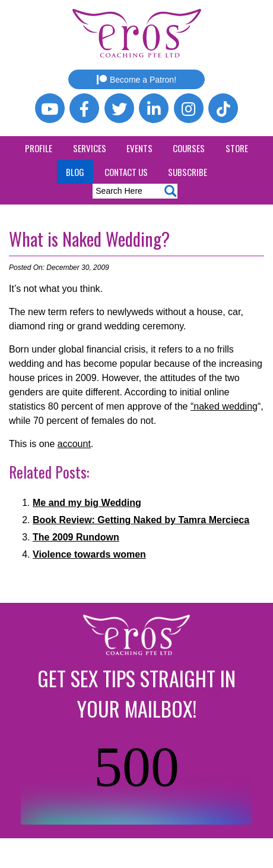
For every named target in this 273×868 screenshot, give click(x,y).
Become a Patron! (136, 80)
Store (237, 148)
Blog (75, 172)
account (74, 444)
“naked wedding (224, 406)
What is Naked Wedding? (89, 239)
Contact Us (126, 172)
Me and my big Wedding (87, 503)
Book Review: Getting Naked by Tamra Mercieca (141, 520)
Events (139, 148)
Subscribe (188, 172)
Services (90, 148)
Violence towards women (89, 554)
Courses (189, 148)
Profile (39, 148)
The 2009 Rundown (76, 537)
